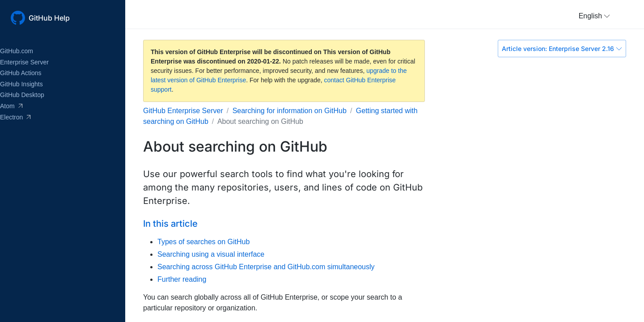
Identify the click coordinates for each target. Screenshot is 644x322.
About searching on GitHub (260, 121)
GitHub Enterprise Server (183, 111)
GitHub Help (49, 18)
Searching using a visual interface (211, 254)
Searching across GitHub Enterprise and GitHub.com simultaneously (266, 267)
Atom (11, 106)
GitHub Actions (21, 73)
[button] (594, 16)
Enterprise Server (24, 62)
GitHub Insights (21, 84)
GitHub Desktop (22, 95)
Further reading (182, 279)
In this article (170, 224)
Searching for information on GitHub (290, 111)
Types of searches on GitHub (203, 242)
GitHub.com (17, 51)
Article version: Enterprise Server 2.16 (562, 49)
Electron (15, 117)
